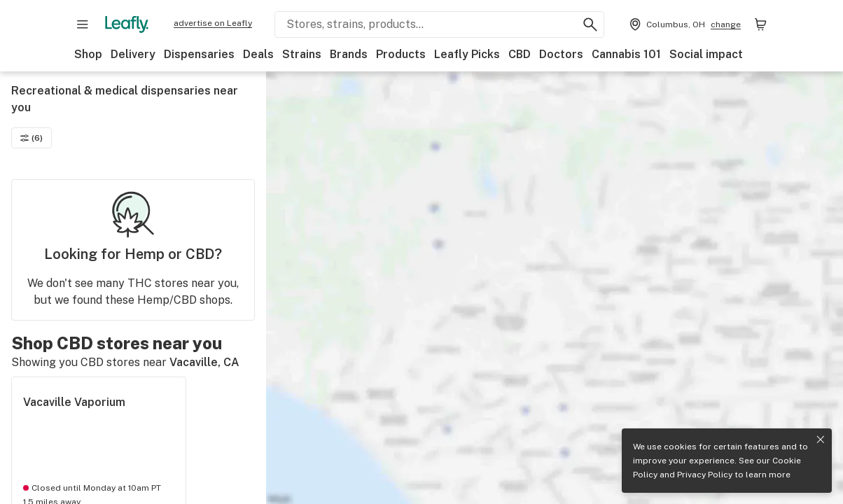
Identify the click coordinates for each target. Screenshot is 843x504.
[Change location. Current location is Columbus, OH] (684, 24)
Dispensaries (199, 54)
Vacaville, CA (204, 362)
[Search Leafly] (439, 24)
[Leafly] (127, 24)
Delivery (133, 54)
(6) (32, 138)
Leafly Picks (467, 54)
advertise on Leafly (213, 23)
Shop (88, 54)
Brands (349, 54)
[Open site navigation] (83, 24)
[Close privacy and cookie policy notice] (821, 440)
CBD (520, 54)
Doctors (561, 54)
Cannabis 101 (626, 54)
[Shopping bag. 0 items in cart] (760, 24)
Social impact (706, 54)
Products (401, 54)
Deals (258, 54)
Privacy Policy (705, 475)
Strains (302, 54)
